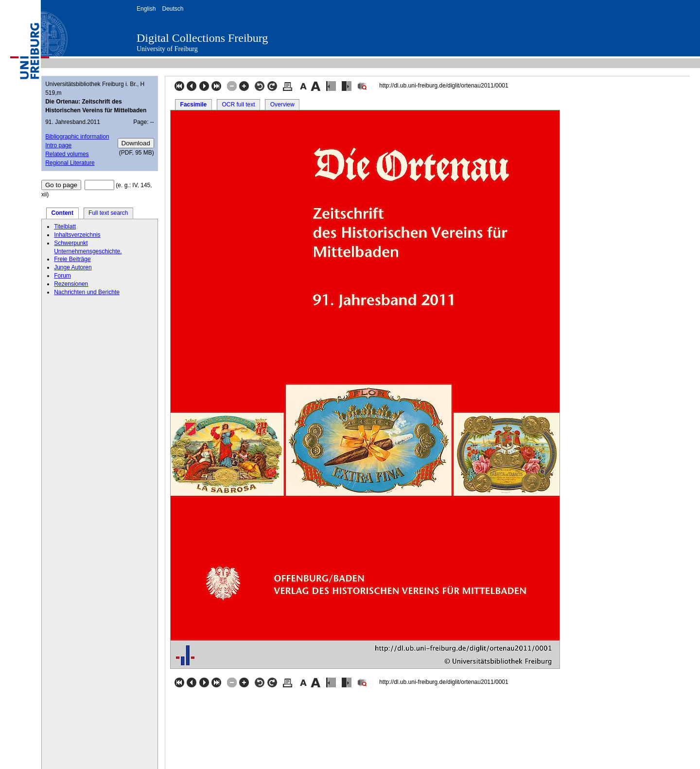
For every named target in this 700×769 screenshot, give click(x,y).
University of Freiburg (167, 49)
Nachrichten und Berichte (87, 292)
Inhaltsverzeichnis (77, 235)
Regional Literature (70, 163)
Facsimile (194, 105)
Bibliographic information (77, 137)
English (146, 9)
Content (62, 213)
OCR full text (238, 105)
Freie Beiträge (72, 259)
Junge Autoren (73, 267)
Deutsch (173, 9)
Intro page (58, 145)
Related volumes (67, 154)
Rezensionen (71, 284)
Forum (62, 276)
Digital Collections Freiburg (202, 38)
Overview (282, 105)
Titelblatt (65, 227)
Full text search (108, 213)
